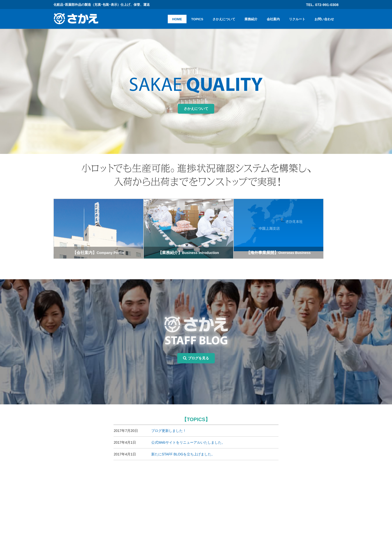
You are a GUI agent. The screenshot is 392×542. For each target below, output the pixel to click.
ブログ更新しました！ (169, 426)
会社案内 (273, 19)
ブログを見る (196, 353)
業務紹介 (251, 19)
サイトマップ (266, 517)
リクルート (297, 19)
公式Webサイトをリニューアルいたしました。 (188, 437)
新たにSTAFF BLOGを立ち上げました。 (183, 449)
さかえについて (224, 19)
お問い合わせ (324, 19)
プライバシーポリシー (273, 512)
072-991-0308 (94, 506)
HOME (177, 19)
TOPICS (197, 19)
